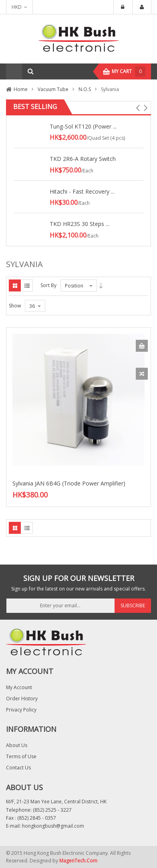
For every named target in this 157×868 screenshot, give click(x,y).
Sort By (48, 285)
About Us (17, 745)
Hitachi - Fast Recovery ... (82, 191)
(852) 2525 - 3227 (52, 810)
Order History (22, 699)
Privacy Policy (21, 710)
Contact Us (18, 768)
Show (15, 306)
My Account (19, 687)
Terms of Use (21, 756)
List (27, 285)
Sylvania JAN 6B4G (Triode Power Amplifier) (69, 483)
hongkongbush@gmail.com (53, 826)
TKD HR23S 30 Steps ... (80, 224)
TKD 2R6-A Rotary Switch (83, 159)
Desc (101, 285)
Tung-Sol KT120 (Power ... (83, 126)
